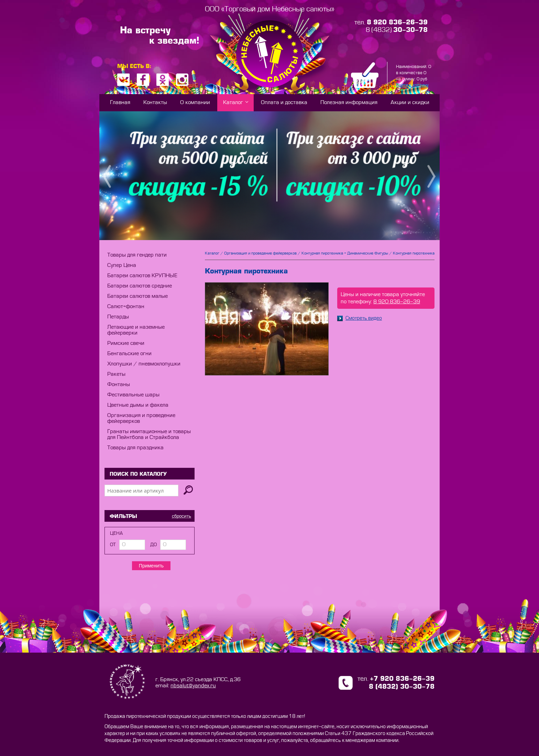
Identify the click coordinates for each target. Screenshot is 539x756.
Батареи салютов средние (140, 286)
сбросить (181, 516)
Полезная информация (349, 103)
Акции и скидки (410, 103)
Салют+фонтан (126, 307)
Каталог (233, 103)
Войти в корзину (412, 85)
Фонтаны (119, 385)
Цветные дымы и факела (138, 405)
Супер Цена (122, 265)
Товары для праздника (135, 448)
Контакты (155, 103)
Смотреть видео (360, 318)
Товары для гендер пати (137, 255)
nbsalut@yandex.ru (193, 686)
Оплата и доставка (284, 103)
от (113, 545)
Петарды (118, 317)
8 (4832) (397, 30)
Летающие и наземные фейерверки (136, 330)
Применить (151, 566)
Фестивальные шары (133, 395)
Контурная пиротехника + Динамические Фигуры (345, 253)
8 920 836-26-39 (397, 302)
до (153, 545)
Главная (120, 103)
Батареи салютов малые (137, 296)
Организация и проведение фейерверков (260, 253)
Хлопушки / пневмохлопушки (144, 364)
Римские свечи (126, 343)
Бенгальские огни (129, 354)
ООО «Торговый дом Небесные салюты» (270, 9)
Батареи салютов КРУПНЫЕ (142, 276)
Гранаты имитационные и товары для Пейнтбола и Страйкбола (149, 435)
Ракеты (116, 374)
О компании (195, 103)
